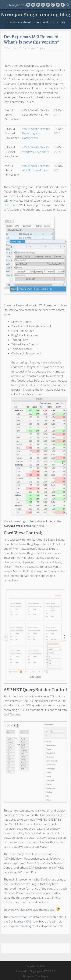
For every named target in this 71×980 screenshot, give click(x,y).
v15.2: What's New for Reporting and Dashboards (36, 133)
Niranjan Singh (35, 48)
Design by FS (30, 976)
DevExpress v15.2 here (23, 921)
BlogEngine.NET (38, 971)
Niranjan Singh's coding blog (35, 15)
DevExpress (11, 205)
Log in (44, 976)
